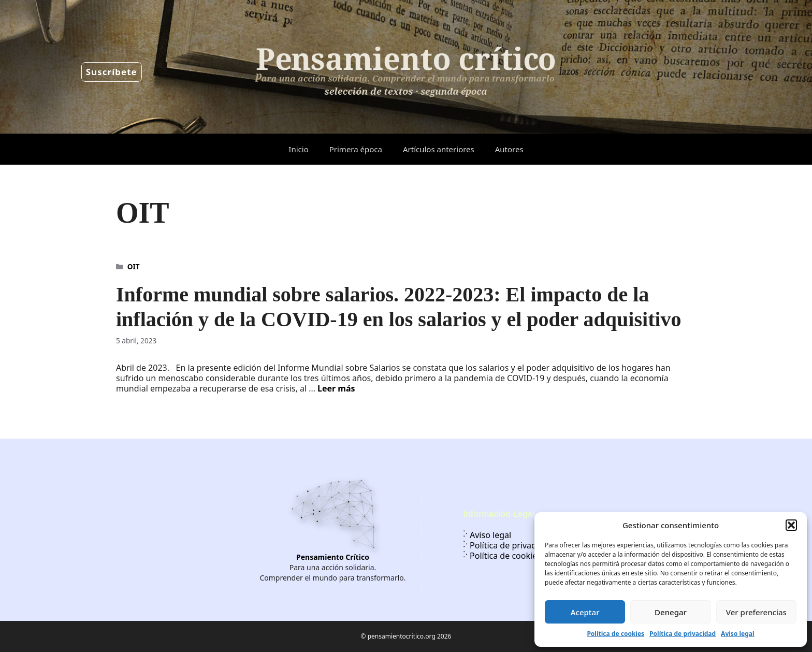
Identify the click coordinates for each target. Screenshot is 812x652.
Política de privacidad (683, 634)
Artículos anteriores (439, 149)
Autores (509, 149)
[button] (791, 525)
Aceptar (585, 612)
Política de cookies (615, 634)
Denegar (671, 612)
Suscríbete (112, 72)
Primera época (356, 149)
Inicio (298, 149)
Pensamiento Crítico (333, 557)
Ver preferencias (756, 612)
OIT (134, 266)
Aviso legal (737, 634)
